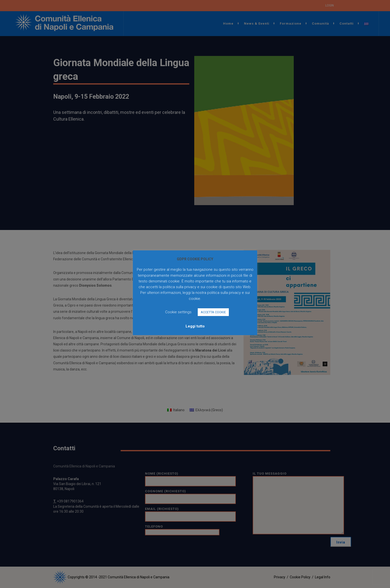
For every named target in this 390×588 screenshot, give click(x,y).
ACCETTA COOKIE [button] (213, 312)
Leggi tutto (195, 326)
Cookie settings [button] (178, 312)
